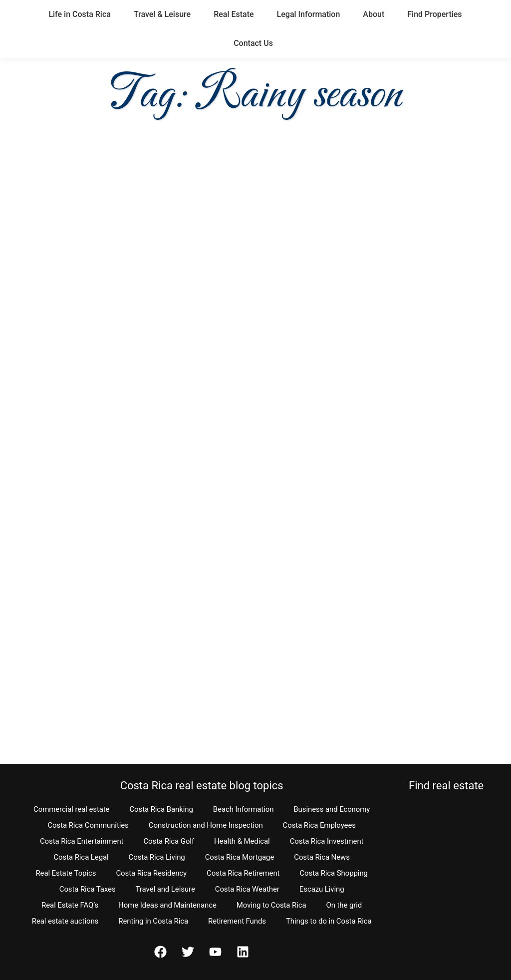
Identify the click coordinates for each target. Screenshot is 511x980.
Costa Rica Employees (319, 825)
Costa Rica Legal (81, 857)
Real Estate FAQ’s (70, 905)
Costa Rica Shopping (334, 873)
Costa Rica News (322, 857)
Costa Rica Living (157, 857)
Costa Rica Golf (169, 841)
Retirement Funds (237, 921)
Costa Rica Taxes (88, 889)
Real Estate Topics (66, 873)
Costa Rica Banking (161, 809)
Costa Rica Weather (247, 889)
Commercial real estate (71, 809)
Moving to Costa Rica (271, 905)
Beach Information (244, 809)
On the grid (344, 905)
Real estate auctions (65, 921)
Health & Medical (242, 841)
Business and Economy (332, 809)
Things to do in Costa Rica (329, 921)
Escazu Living (322, 889)
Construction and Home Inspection (206, 825)
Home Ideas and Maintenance (167, 905)
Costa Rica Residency (151, 873)
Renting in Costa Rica (153, 921)
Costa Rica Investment (327, 841)
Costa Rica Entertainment (82, 841)
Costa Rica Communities (88, 825)
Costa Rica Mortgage (240, 857)
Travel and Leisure (165, 889)
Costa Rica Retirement (243, 873)
